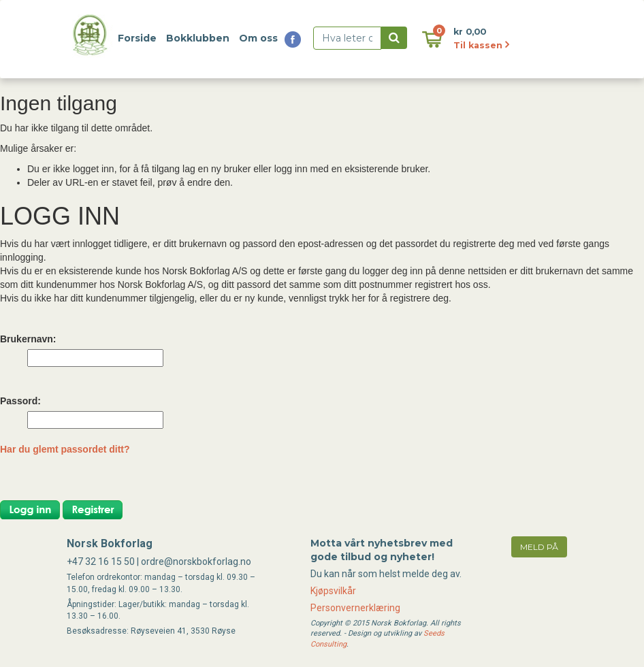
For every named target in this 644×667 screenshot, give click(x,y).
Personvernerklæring (355, 608)
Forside (137, 38)
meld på (539, 547)
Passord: (20, 401)
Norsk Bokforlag (110, 543)
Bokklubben (198, 38)
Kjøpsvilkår (333, 591)
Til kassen (481, 45)
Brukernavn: (28, 339)
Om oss (258, 38)
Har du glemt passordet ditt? (65, 449)
